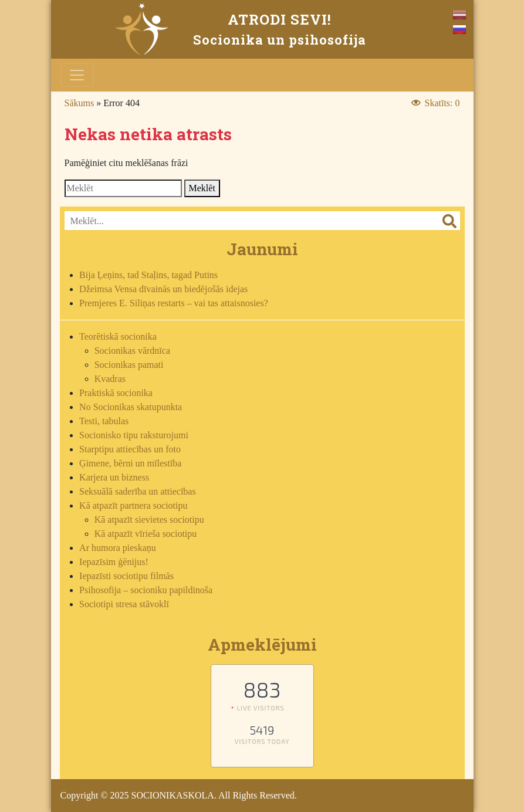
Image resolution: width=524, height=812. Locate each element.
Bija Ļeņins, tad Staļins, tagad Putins (148, 275)
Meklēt (202, 188)
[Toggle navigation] (77, 75)
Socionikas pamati (129, 365)
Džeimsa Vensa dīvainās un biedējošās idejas (163, 289)
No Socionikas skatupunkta (131, 407)
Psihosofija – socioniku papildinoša (146, 590)
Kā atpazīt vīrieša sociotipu (146, 534)
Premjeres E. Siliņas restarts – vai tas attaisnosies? (174, 303)
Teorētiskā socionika (118, 336)
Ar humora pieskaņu (118, 548)
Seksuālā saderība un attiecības (138, 491)
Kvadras (110, 379)
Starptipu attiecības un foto (130, 449)
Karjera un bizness (114, 477)
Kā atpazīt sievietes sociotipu (149, 520)
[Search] (123, 188)
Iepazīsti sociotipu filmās (126, 576)
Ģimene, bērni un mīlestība (130, 463)
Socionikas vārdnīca (132, 351)
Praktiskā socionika (116, 393)
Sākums (80, 103)
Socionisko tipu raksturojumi (134, 435)
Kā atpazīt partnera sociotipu (133, 505)
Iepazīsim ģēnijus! (114, 562)
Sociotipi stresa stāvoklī (124, 604)
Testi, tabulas (104, 421)
